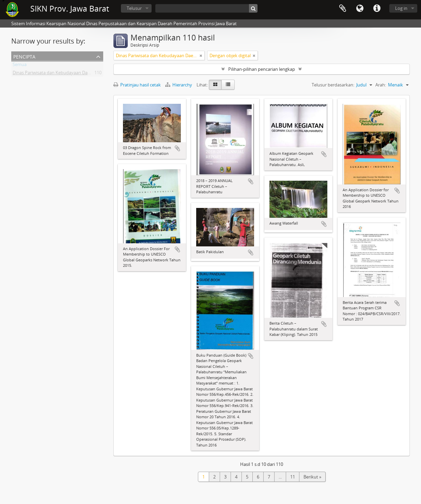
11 (293, 477)
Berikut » (312, 477)
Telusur (134, 8)
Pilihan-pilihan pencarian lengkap (262, 69)
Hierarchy (179, 85)
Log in (401, 8)
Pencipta (24, 56)
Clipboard (343, 9)
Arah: (381, 85)
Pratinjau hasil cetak (137, 85)
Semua (20, 66)
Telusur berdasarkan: (333, 85)
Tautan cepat (377, 9)
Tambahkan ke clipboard (177, 148)
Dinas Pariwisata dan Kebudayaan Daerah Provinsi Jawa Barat (74, 74)
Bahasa (360, 9)
